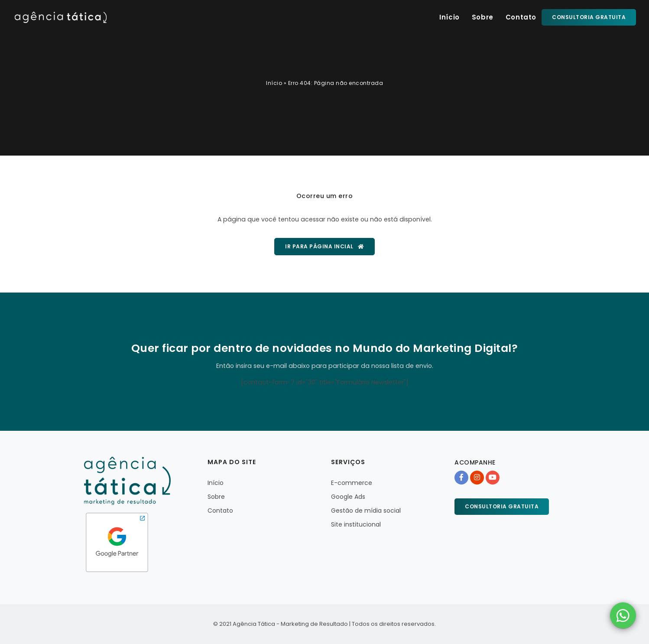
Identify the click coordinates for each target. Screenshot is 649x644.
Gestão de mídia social (366, 511)
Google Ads (348, 497)
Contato (521, 17)
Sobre (483, 17)
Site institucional (356, 524)
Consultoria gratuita (589, 17)
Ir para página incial (324, 246)
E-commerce (352, 483)
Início (449, 17)
